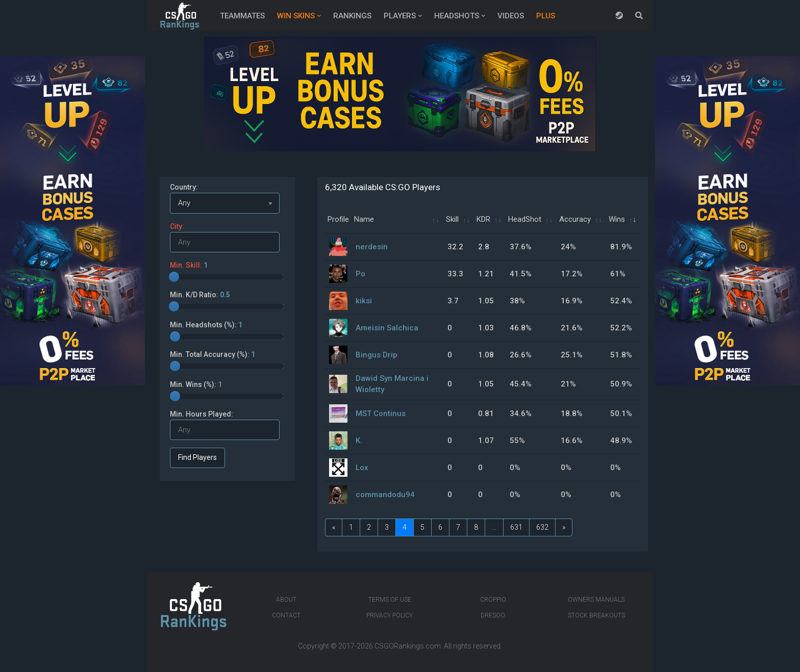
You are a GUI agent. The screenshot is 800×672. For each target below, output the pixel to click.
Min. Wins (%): (196, 384)
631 (516, 527)
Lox (362, 468)
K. (359, 441)
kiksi (364, 301)
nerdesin (372, 247)
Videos (511, 16)
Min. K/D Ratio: (200, 295)
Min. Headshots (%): (206, 325)
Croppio (493, 600)
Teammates (242, 16)
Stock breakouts (596, 615)
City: (177, 226)
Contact (286, 615)
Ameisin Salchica (387, 328)
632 (542, 527)
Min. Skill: (189, 265)
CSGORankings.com (408, 646)
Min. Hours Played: (202, 414)
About (286, 600)
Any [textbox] (184, 203)
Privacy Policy (390, 615)
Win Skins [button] (296, 16)
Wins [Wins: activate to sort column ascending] (617, 219)
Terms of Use (390, 600)
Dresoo (493, 615)
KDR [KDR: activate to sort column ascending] (483, 219)
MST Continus (381, 413)
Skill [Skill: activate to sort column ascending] (452, 219)
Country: (184, 187)
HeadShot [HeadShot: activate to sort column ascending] (525, 219)
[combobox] (225, 203)
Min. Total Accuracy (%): (212, 354)
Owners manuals (596, 600)
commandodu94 (385, 495)
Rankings (352, 16)
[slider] (174, 277)
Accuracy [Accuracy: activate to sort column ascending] (575, 219)
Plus (546, 16)
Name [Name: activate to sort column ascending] (364, 219)
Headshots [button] (457, 16)
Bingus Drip (377, 355)
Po (360, 274)
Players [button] (400, 16)
